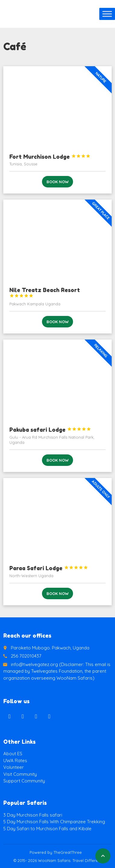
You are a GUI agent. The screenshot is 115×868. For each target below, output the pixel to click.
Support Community (24, 781)
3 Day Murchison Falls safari (33, 815)
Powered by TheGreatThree (56, 852)
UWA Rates (15, 761)
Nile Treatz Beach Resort (45, 293)
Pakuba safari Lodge (50, 430)
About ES (13, 754)
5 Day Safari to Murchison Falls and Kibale (47, 829)
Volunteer (14, 767)
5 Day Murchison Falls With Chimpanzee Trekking (54, 822)
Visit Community (20, 774)
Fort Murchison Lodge (50, 157)
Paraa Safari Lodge (49, 568)
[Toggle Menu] (107, 14)
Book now (57, 182)
